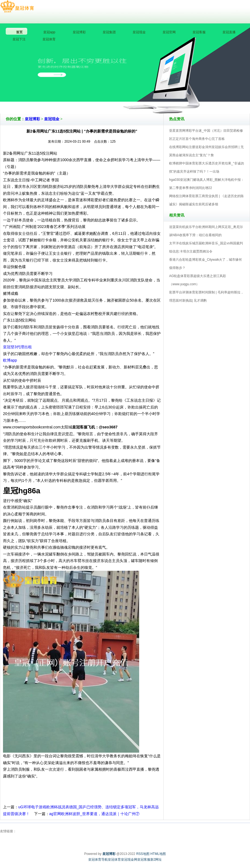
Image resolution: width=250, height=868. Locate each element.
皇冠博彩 (32, 119)
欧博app (10, 360)
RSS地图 (143, 854)
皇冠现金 (52, 119)
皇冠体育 (114, 860)
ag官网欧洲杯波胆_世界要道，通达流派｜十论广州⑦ (94, 814)
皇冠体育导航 (98, 860)
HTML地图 (158, 854)
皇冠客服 (144, 860)
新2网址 (156, 860)
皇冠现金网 (129, 860)
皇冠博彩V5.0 (149, 98)
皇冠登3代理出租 (17, 347)
